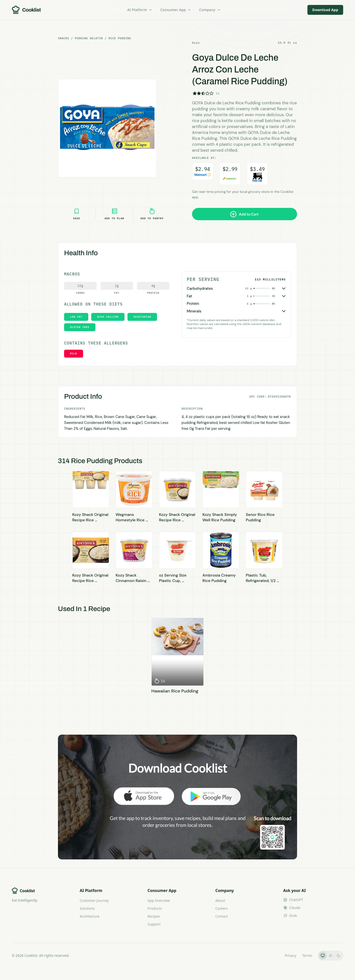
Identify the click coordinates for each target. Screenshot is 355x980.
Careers (222, 908)
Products (155, 908)
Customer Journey (94, 900)
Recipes (154, 916)
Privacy (291, 955)
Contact (222, 916)
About (220, 900)
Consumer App (176, 10)
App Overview (159, 900)
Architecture (89, 916)
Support (154, 924)
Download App (325, 10)
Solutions (87, 908)
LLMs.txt (272, 955)
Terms (307, 955)
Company (210, 10)
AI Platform (140, 10)
